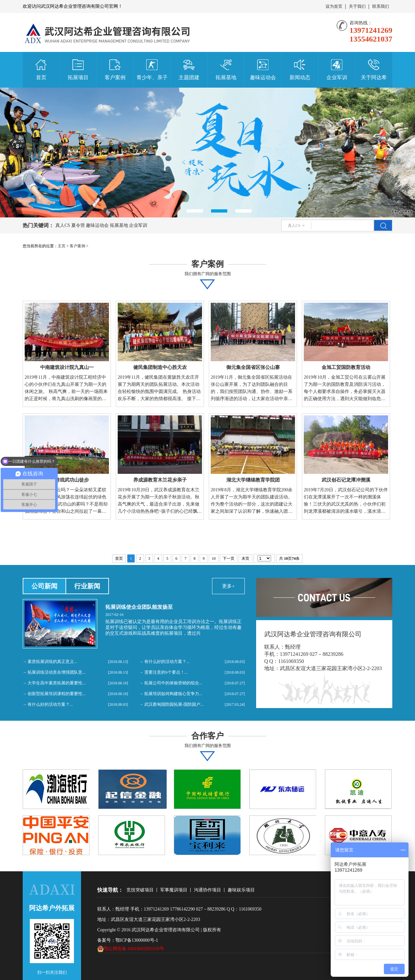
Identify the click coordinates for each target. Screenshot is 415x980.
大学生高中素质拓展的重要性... (57, 683)
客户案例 (77, 246)
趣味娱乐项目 (241, 890)
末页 (245, 558)
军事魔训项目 (174, 890)
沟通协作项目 (207, 890)
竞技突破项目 (140, 890)
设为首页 (334, 6)
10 (214, 558)
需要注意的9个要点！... (166, 672)
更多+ (228, 586)
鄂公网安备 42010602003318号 (131, 949)
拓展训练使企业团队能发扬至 (139, 607)
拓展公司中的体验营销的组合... (173, 683)
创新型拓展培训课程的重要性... (57, 694)
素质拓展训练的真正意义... (52, 661)
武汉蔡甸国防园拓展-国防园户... (174, 704)
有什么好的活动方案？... (50, 704)
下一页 (229, 558)
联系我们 (381, 6)
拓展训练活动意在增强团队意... (57, 672)
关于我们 (357, 6)
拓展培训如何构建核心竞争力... (173, 694)
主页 (62, 246)
